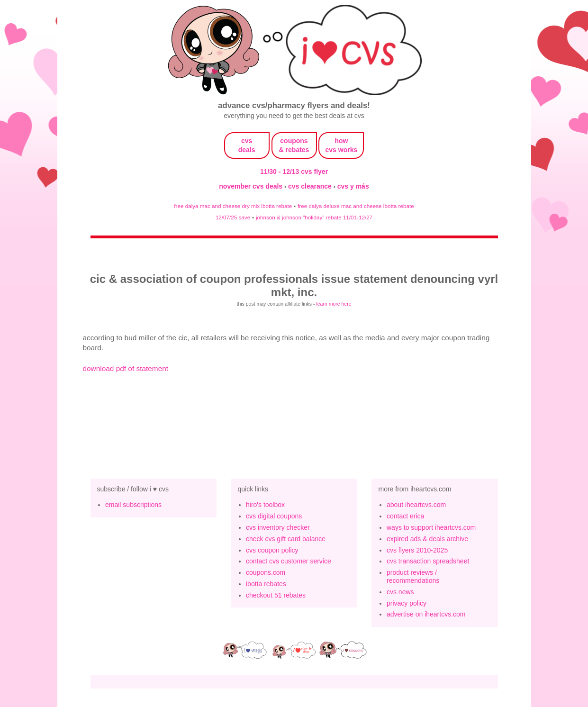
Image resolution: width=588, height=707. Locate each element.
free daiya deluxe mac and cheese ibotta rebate (356, 206)
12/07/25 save (233, 217)
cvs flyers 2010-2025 (417, 550)
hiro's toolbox (265, 505)
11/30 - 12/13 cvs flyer (294, 172)
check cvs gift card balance (286, 539)
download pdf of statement (126, 368)
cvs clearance (311, 186)
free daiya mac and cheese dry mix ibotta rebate (233, 206)
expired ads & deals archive (427, 539)
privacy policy (407, 603)
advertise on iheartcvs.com (426, 614)
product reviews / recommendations (413, 576)
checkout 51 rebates (276, 595)
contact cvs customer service (289, 561)
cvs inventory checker (278, 527)
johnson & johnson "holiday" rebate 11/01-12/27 (314, 217)
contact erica (405, 516)
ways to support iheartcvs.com (431, 527)
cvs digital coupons (274, 516)
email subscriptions (133, 505)
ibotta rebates (266, 584)
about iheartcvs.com (416, 505)
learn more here (334, 304)
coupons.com (266, 572)
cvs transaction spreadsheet (428, 561)
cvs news (400, 592)
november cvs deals (252, 186)
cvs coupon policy (272, 550)
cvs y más (353, 186)
